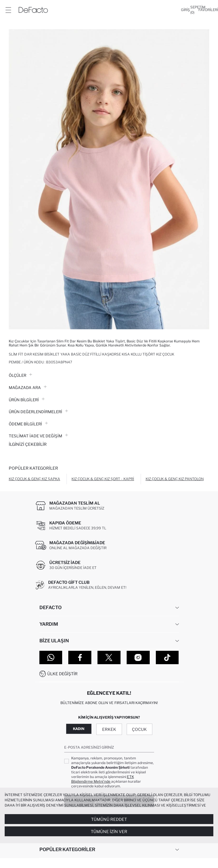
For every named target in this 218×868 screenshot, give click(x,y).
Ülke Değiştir (62, 674)
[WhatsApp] (51, 657)
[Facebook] (80, 657)
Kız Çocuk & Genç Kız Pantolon (175, 479)
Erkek (109, 729)
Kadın (79, 729)
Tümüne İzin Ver (109, 831)
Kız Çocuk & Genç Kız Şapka (34, 479)
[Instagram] (138, 657)
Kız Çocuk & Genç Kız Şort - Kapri (103, 479)
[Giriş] (185, 10)
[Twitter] (109, 657)
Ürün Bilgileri (27, 400)
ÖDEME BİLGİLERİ (28, 424)
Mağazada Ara (28, 388)
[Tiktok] (167, 657)
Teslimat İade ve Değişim (38, 436)
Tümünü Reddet (109, 819)
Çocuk (139, 729)
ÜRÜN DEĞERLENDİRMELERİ (38, 412)
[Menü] (8, 10)
